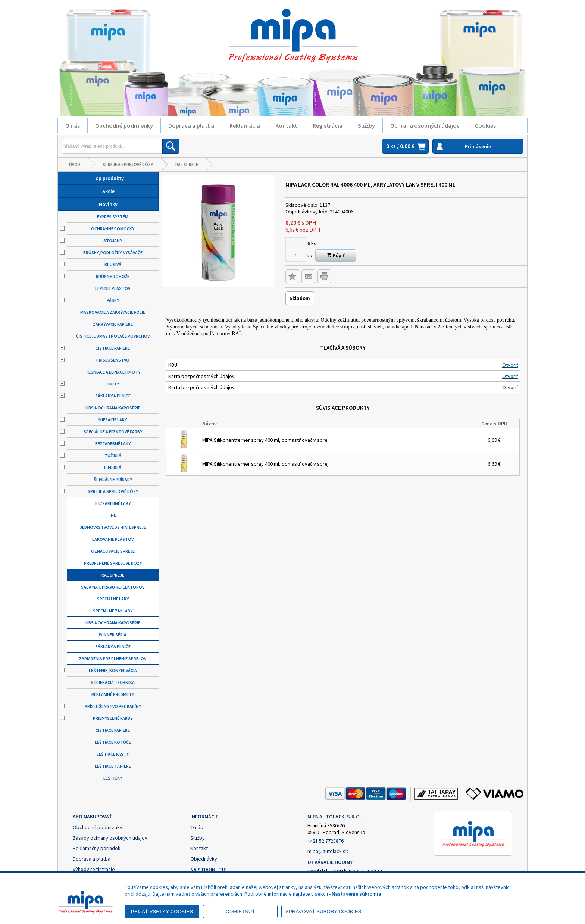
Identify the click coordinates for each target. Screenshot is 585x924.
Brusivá (113, 264)
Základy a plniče (113, 396)
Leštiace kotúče (113, 742)
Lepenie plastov (113, 288)
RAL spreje (187, 164)
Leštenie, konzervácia (113, 670)
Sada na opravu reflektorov (113, 587)
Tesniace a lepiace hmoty (113, 372)
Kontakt (286, 125)
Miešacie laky (113, 420)
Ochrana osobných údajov (425, 125)
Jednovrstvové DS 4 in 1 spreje (113, 527)
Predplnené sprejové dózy (113, 563)
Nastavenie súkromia (356, 894)
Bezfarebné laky (113, 444)
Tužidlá (113, 455)
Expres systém (113, 217)
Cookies (485, 125)
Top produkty (108, 178)
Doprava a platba (191, 125)
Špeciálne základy (113, 611)
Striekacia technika (113, 682)
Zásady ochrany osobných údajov (110, 838)
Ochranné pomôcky (113, 229)
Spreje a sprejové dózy (128, 164)
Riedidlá (113, 467)
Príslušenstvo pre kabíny (113, 706)
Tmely (113, 384)
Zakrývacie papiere (113, 324)
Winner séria (113, 635)
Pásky (113, 300)
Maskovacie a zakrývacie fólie (113, 312)
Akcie (108, 191)
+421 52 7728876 (326, 841)
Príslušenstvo (113, 360)
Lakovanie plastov (113, 539)
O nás (73, 125)
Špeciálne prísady (113, 479)
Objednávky (204, 859)
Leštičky (113, 778)
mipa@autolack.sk (328, 851)
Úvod (75, 164)
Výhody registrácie (94, 869)
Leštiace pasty (113, 754)
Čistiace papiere (113, 348)
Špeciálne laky (113, 599)
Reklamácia (245, 125)
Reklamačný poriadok (97, 848)
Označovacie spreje (113, 551)
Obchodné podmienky (124, 125)
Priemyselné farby (113, 718)
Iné (113, 515)
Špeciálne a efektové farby (113, 432)
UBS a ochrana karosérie (113, 408)
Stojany (113, 241)
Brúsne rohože (113, 276)
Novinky (108, 204)
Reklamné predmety (113, 694)
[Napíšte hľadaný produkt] (112, 146)
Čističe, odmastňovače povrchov (113, 336)
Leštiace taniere (113, 766)
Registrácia (328, 125)
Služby (366, 125)
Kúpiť (336, 255)
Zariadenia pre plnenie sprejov (113, 658)
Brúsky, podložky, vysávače (113, 252)
